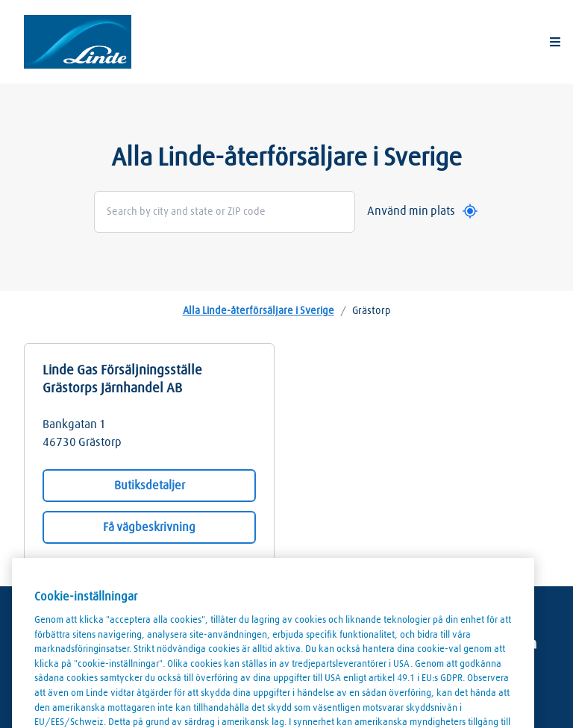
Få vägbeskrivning (149, 527)
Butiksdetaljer (150, 486)
